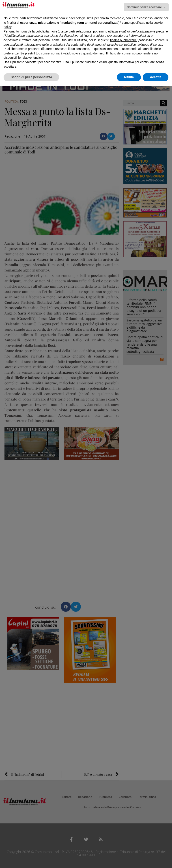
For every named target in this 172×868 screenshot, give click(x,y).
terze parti (68, 31)
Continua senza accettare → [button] (146, 7)
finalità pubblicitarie (123, 40)
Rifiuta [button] (129, 77)
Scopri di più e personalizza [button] (31, 77)
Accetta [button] (156, 77)
